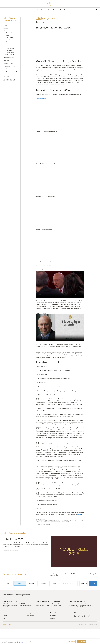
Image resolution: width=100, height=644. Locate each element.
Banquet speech (10, 44)
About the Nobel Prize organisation (16, 595)
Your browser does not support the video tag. (60, 284)
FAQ (4, 618)
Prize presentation (11, 42)
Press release (6, 60)
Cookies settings (71, 641)
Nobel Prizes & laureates (36, 10)
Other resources (10, 52)
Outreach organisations (78, 601)
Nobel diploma (10, 48)
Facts (7, 36)
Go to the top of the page (42, 525)
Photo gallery (10, 50)
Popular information (8, 63)
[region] (50, 642)
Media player (54, 616)
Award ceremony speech (10, 72)
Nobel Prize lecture (11, 40)
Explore (93, 583)
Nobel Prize (7, 624)
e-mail (80, 514)
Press (4, 613)
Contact (5, 616)
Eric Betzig (7, 31)
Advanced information (9, 66)
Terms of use (30, 616)
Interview (9, 46)
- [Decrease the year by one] (79, 583)
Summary (6, 25)
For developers (55, 613)
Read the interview (41, 99)
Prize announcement (9, 57)
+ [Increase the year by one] (86, 583)
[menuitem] (36, 10)
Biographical (9, 38)
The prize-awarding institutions (48, 601)
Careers (53, 618)
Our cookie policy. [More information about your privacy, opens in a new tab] (20, 643)
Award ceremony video (10, 69)
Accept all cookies (81, 641)
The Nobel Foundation (11, 601)
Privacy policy (31, 613)
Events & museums (65, 10)
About (46, 10)
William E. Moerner (9, 54)
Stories (50, 10)
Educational (56, 10)
